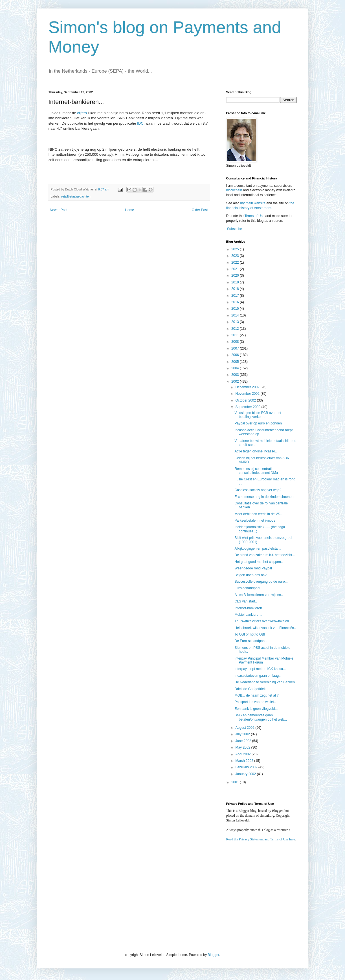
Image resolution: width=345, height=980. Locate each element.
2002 (236, 381)
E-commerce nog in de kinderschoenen (264, 497)
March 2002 (245, 761)
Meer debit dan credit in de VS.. (258, 514)
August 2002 (245, 728)
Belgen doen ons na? (250, 575)
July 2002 (243, 734)
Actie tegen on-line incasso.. (256, 451)
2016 (236, 302)
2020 (236, 276)
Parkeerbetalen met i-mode (255, 521)
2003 (236, 375)
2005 (236, 362)
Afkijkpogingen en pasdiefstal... (258, 548)
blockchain (235, 190)
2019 (236, 282)
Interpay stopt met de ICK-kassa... (260, 669)
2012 (236, 329)
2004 (236, 368)
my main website (253, 203)
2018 (236, 289)
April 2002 (243, 754)
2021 (236, 269)
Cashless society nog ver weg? (258, 490)
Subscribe (235, 229)
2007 (236, 348)
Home (129, 210)
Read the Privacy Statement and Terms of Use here (261, 839)
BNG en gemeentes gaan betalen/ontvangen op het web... (261, 717)
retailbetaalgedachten (76, 196)
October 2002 (246, 400)
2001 (236, 782)
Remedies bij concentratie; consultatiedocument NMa (256, 471)
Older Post (200, 210)
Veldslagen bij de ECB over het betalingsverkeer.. (258, 415)
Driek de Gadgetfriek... (251, 689)
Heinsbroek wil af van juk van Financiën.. (265, 628)
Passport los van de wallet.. (255, 702)
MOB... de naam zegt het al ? (256, 695)
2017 (236, 296)
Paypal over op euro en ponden (258, 423)
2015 (236, 309)
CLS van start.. (246, 601)
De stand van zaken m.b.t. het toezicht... (265, 555)
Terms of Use (255, 216)
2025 (236, 249)
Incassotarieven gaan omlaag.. (257, 676)
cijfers (82, 113)
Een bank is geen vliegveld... (256, 709)
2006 (236, 355)
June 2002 (244, 741)
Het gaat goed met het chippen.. (259, 562)
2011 (236, 335)
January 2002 (246, 774)
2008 (236, 342)
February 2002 (247, 767)
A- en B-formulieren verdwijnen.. (259, 595)
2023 (236, 256)
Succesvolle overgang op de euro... (261, 582)
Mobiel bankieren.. (248, 615)
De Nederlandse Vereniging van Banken (264, 682)
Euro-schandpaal (247, 588)
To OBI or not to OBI (250, 634)
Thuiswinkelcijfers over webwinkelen (262, 621)
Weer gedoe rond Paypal (253, 568)
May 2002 (243, 747)
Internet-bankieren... (250, 608)
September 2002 (248, 407)
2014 (236, 315)
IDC (140, 123)
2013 (236, 322)
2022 (236, 263)
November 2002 (248, 394)
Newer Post (59, 210)
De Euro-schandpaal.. (251, 641)
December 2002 (248, 387)
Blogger (213, 955)
